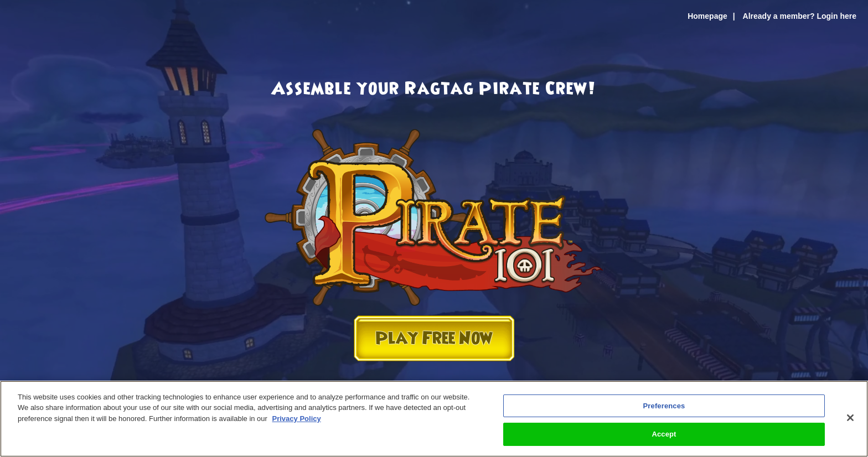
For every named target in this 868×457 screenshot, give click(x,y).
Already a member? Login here (800, 16)
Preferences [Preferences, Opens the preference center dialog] (664, 406)
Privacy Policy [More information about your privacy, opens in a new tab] (297, 419)
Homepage (707, 16)
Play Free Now (434, 338)
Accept (664, 434)
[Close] (850, 418)
